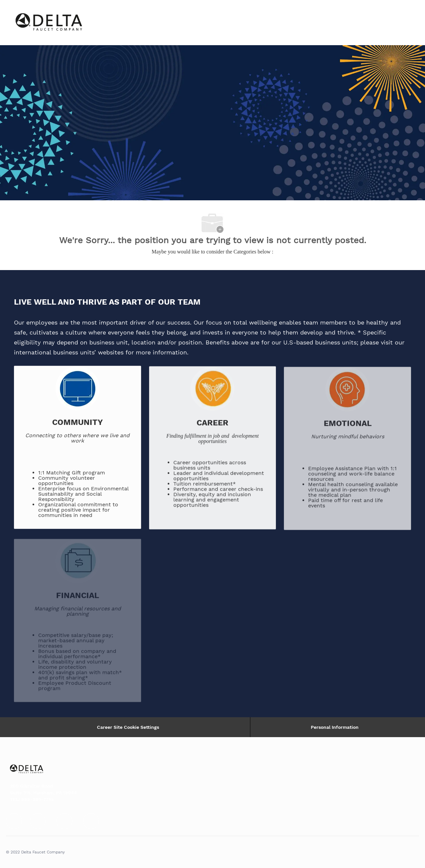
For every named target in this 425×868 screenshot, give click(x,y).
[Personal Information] (335, 727)
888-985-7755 (38, 799)
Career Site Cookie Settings (128, 727)
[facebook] (14, 821)
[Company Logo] (32, 23)
